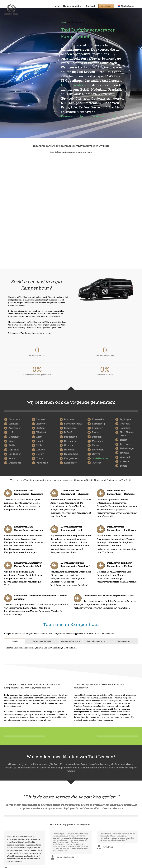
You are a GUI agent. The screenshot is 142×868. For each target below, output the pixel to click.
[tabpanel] (71, 649)
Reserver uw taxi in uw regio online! (88, 116)
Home (64, 22)
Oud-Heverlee (100, 458)
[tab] (15, 641)
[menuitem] (126, 6)
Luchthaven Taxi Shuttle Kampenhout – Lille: (109, 596)
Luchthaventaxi (73, 85)
